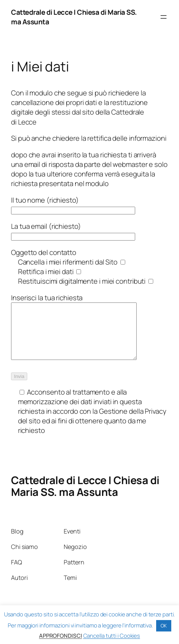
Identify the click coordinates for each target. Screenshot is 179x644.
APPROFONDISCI (61, 636)
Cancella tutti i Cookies (112, 636)
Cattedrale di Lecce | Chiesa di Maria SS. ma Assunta (85, 497)
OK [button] (164, 626)
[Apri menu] (164, 17)
